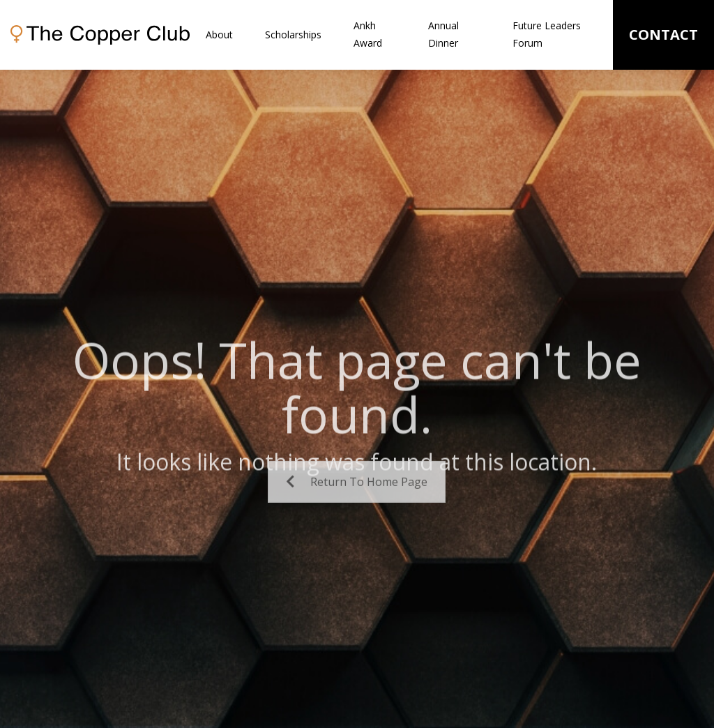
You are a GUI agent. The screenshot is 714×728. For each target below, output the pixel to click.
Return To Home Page (357, 498)
